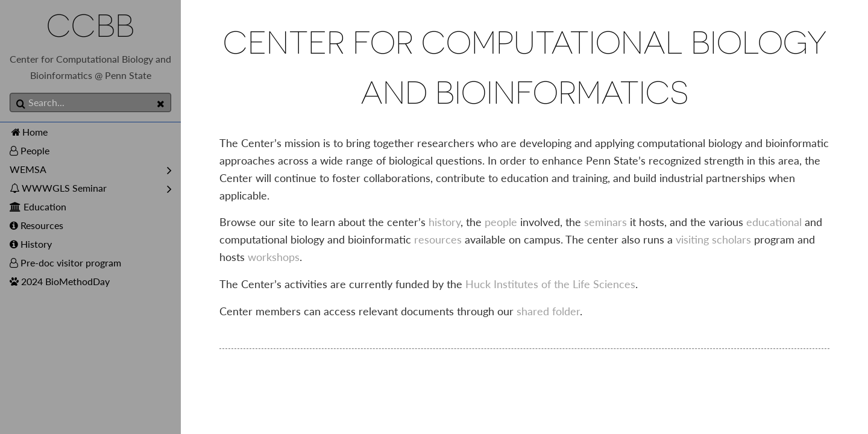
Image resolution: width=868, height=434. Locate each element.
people (501, 222)
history (445, 222)
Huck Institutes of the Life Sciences (550, 284)
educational (774, 222)
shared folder (548, 311)
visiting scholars (713, 239)
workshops (274, 257)
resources (438, 239)
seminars (605, 222)
